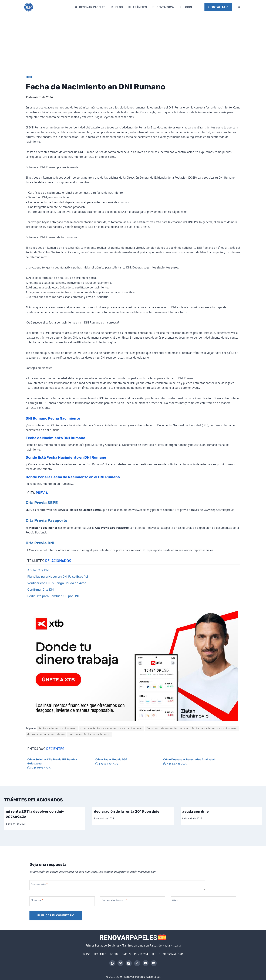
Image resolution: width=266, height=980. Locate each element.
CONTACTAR (218, 7)
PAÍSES (126, 954)
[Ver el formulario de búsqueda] (239, 7)
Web (175, 900)
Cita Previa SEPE (42, 503)
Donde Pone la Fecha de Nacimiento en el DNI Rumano (73, 477)
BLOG (117, 7)
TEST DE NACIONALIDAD (167, 954)
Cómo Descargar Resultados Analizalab (189, 760)
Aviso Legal (153, 977)
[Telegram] (137, 963)
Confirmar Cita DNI (41, 589)
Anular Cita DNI (38, 570)
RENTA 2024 (163, 7)
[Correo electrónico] (133, 901)
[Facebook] (112, 963)
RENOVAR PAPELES (90, 7)
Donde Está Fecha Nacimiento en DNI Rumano (66, 457)
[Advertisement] (133, 41)
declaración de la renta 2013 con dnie (127, 811)
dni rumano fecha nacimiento (46, 734)
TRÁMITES (137, 7)
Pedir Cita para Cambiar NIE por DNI (53, 596)
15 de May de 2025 (39, 768)
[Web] (204, 901)
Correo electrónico (114, 900)
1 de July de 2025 (107, 764)
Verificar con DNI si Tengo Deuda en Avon (57, 583)
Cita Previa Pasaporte (46, 520)
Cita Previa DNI (40, 543)
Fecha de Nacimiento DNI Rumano (55, 438)
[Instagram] (129, 963)
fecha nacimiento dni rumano (58, 728)
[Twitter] (120, 963)
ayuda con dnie (195, 811)
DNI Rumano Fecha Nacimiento (53, 418)
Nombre (37, 900)
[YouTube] (146, 963)
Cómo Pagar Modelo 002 (111, 760)
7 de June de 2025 (175, 764)
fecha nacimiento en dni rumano (167, 728)
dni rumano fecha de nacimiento (89, 734)
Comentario (39, 884)
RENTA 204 (141, 954)
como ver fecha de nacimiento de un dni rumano (112, 728)
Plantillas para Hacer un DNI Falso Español (58, 576)
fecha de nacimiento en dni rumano (215, 728)
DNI (29, 77)
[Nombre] (63, 901)
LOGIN (185, 7)
